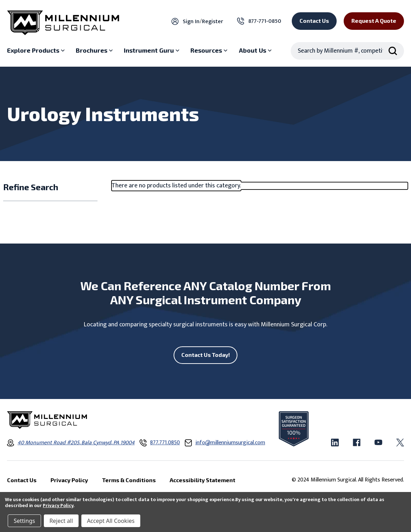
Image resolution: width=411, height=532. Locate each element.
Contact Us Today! (206, 355)
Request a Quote (374, 21)
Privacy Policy (58, 506)
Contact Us (314, 21)
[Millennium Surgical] (63, 23)
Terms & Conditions (129, 480)
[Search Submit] (393, 51)
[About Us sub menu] (256, 51)
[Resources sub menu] (210, 51)
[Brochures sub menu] (95, 51)
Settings (24, 521)
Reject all (61, 521)
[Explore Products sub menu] (37, 51)
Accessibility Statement (203, 480)
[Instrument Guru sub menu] (152, 51)
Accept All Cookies (111, 521)
